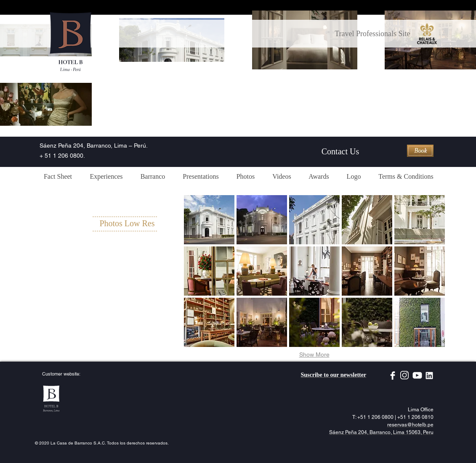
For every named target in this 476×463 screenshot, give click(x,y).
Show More (314, 355)
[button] (209, 220)
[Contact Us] (340, 151)
